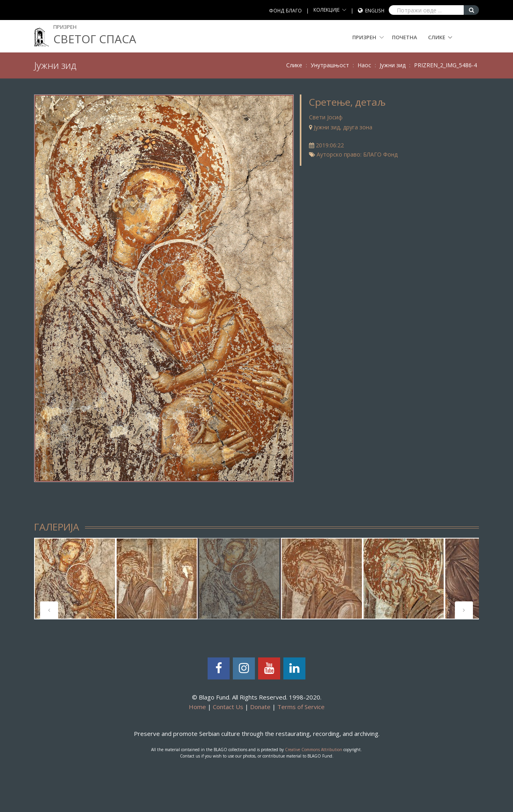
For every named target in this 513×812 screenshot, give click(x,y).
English (375, 11)
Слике (437, 37)
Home (197, 707)
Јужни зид (393, 65)
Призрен (368, 37)
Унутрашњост (330, 65)
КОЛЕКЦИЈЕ (326, 10)
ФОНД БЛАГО (285, 11)
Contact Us (228, 707)
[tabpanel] (75, 579)
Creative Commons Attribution (314, 750)
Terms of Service (301, 707)
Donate (260, 707)
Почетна (405, 37)
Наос (364, 65)
